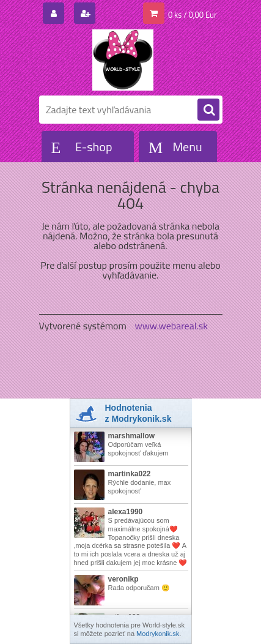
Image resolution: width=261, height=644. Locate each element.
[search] (208, 110)
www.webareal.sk (171, 326)
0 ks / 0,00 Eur (193, 15)
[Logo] (123, 60)
